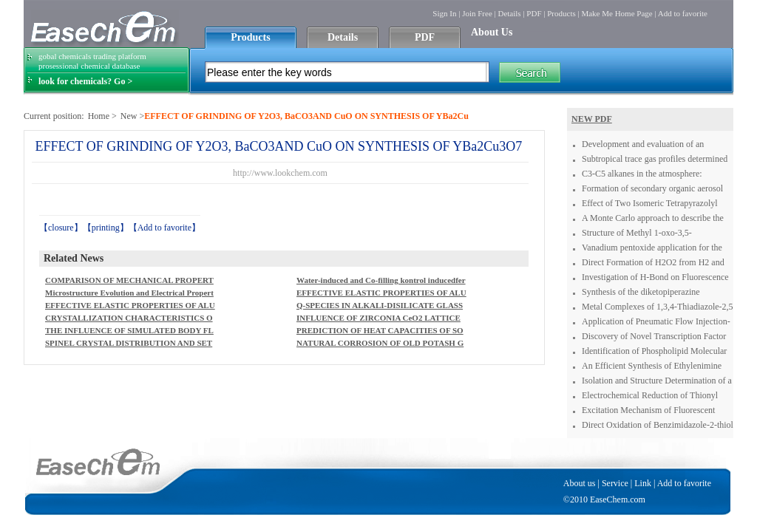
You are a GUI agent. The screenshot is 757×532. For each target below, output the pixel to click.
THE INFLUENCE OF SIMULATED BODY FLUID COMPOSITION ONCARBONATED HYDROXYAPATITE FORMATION (129, 331)
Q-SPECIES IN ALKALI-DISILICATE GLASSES (380, 306)
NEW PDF (592, 119)
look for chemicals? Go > (85, 81)
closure (61, 228)
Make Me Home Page (617, 13)
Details (509, 13)
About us (580, 483)
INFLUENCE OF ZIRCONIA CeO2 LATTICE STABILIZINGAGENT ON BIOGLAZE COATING (381, 319)
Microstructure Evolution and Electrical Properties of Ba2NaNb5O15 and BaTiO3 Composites (129, 294)
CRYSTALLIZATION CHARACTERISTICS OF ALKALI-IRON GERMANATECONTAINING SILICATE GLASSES (129, 319)
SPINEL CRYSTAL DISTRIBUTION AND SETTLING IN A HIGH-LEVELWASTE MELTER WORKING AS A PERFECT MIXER (129, 344)
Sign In (444, 13)
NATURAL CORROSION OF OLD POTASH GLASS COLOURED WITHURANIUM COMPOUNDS (380, 344)
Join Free (477, 13)
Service (615, 483)
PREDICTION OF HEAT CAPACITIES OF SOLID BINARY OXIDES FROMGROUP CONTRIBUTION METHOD (381, 331)
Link (643, 483)
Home (99, 116)
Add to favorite (683, 13)
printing (106, 228)
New (129, 116)
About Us (492, 32)
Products (561, 13)
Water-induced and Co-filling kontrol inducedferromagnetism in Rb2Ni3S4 (381, 281)
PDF (534, 13)
